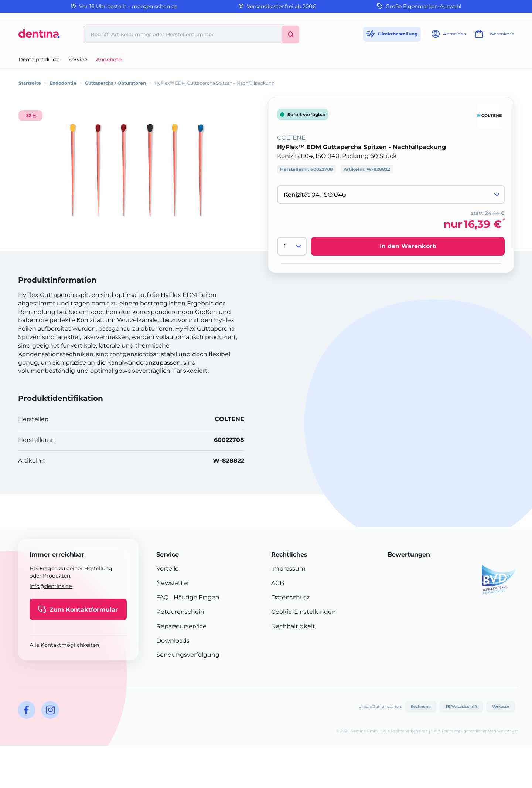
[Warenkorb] (494, 36)
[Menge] (292, 246)
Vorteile (168, 569)
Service (78, 60)
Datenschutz (290, 597)
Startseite (30, 83)
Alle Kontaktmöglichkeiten (64, 645)
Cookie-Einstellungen (303, 612)
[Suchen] (290, 34)
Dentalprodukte (39, 60)
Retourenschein (180, 612)
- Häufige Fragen (194, 597)
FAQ (162, 597)
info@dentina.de (51, 586)
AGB (278, 583)
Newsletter (173, 583)
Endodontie (63, 83)
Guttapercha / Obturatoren (115, 83)
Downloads (173, 641)
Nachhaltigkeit (293, 626)
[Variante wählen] (391, 195)
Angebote (109, 60)
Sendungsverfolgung (188, 655)
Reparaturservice (181, 626)
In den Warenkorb (408, 246)
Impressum (288, 569)
